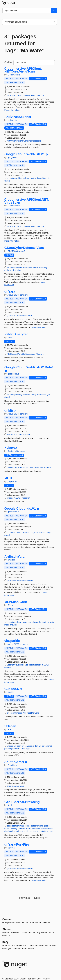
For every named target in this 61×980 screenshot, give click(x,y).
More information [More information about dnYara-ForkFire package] (40, 880)
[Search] (54, 11)
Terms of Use (34, 979)
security (20, 95)
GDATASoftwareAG (16, 251)
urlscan (10, 746)
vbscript (10, 665)
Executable (30, 354)
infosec (10, 498)
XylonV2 (11, 448)
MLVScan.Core (16, 602)
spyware (35, 533)
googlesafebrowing (15, 826)
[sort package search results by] (34, 63)
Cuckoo (10, 713)
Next (37, 898)
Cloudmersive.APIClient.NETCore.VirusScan (23, 70)
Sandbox (18, 713)
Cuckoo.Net (13, 689)
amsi (9, 786)
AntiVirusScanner (18, 117)
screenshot (47, 746)
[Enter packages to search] (27, 11)
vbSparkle (12, 641)
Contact (7, 919)
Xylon (31, 468)
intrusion (18, 533)
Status (7, 929)
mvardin (11, 560)
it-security (43, 267)
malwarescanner (36, 141)
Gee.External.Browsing (22, 802)
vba (26, 665)
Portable (21, 354)
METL (9, 478)
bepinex (46, 622)
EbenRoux (12, 765)
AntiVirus (11, 141)
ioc (31, 746)
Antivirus (11, 468)
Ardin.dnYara (14, 557)
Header (14, 354)
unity (52, 622)
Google (46, 178)
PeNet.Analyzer (16, 334)
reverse (8, 667)
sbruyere (24, 295)
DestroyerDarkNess (16, 451)
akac (10, 729)
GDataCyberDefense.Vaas (24, 248)
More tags (25, 749)
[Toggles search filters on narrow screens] (54, 22)
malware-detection (13, 270)
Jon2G (11, 692)
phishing (18, 178)
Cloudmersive (14, 75)
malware (28, 95)
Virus (17, 468)
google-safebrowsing (34, 826)
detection (21, 315)
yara (9, 315)
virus (9, 95)
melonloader (36, 622)
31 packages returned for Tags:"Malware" (25, 44)
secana (11, 338)
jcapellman (12, 481)
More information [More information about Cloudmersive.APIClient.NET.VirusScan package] (12, 241)
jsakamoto (12, 120)
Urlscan (10, 726)
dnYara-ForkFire (17, 845)
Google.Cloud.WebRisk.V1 (25, 154)
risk (38, 178)
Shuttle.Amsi (14, 762)
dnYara (10, 292)
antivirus (14, 625)
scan (14, 95)
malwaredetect (32, 828)
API (42, 468)
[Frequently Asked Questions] (5, 942)
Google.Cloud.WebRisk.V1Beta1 (29, 367)
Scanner (48, 468)
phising (8, 831)
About (23, 979)
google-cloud (13, 157)
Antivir (37, 468)
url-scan (18, 746)
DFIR (14, 315)
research (26, 498)
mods (7, 625)
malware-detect (46, 828)
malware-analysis (30, 267)
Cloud (7, 181)
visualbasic (19, 665)
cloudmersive (38, 95)
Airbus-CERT (14, 295)
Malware (40, 354)
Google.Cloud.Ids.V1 (20, 509)
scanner (26, 622)
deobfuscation (35, 665)
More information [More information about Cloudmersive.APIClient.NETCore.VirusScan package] (12, 110)
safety (33, 178)
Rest (29, 713)
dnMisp (10, 411)
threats (42, 533)
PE (8, 354)
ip (33, 746)
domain (38, 746)
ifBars (10, 605)
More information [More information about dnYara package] (40, 327)
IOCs (15, 434)
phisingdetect (17, 831)
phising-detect (30, 831)
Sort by (8, 62)
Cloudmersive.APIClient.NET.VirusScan (27, 201)
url (41, 178)
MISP (9, 434)
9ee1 (10, 805)
